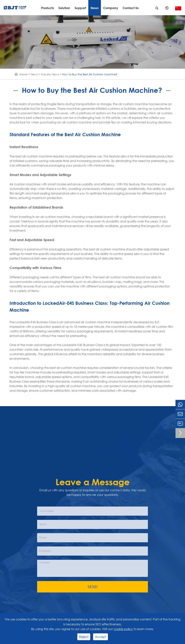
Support (80, 8)
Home (23, 74)
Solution (64, 8)
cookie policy (123, 629)
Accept (100, 637)
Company (111, 8)
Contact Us (131, 8)
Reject (84, 637)
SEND (92, 587)
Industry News (50, 74)
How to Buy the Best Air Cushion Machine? (90, 74)
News (95, 8)
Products (47, 8)
